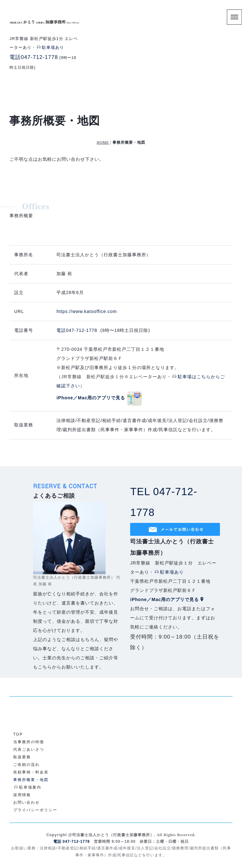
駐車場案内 (28, 787)
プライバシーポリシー (35, 810)
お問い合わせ (26, 802)
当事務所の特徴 (29, 742)
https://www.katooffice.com (86, 422)
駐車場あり (50, 47)
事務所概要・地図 (31, 780)
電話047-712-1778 (34, 57)
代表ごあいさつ (29, 749)
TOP (18, 734)
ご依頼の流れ (26, 765)
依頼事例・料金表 (31, 772)
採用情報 (22, 795)
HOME (103, 142)
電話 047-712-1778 (72, 842)
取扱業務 (22, 757)
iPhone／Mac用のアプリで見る (167, 599)
